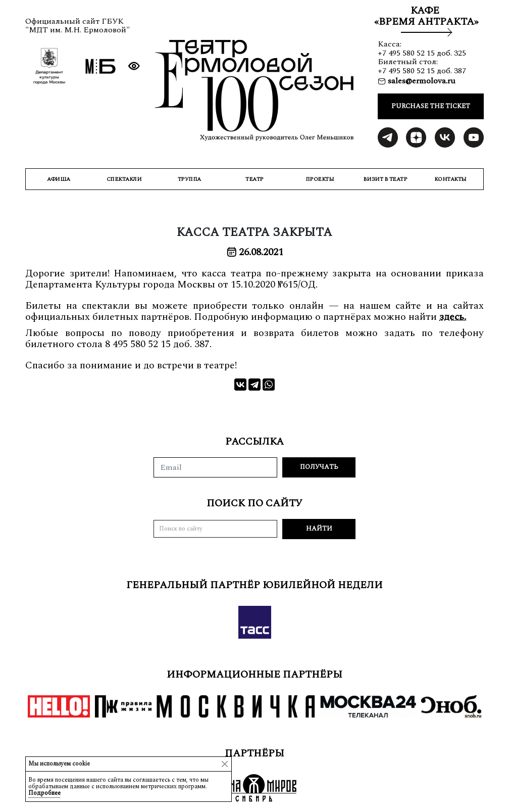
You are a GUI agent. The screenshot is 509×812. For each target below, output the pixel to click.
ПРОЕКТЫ (320, 179)
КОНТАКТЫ (450, 179)
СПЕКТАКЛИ (124, 179)
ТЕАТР (254, 179)
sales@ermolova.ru (421, 81)
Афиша (59, 179)
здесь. (453, 317)
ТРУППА (189, 179)
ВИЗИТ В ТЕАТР (385, 179)
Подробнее (44, 793)
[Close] (225, 764)
